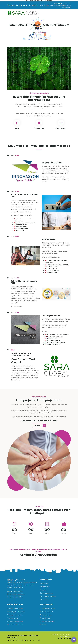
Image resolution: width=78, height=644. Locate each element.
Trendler (43, 590)
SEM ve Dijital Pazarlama (15, 609)
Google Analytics (46, 615)
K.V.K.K (9, 638)
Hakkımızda (44, 584)
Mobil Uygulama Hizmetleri (16, 612)
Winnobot (44, 1)
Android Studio (45, 618)
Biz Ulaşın (40, 426)
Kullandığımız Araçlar (47, 594)
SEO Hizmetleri (12, 618)
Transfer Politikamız (33, 636)
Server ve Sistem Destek (15, 625)
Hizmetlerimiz (45, 587)
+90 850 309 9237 (18, 592)
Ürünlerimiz (44, 600)
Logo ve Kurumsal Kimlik (15, 622)
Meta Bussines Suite (47, 612)
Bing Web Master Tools (48, 622)
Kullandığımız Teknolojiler (48, 597)
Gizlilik (15, 638)
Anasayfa (35, 32)
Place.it (43, 625)
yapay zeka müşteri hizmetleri (34, 1)
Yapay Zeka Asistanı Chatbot (16, 636)
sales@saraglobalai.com (19, 595)
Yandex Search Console (48, 609)
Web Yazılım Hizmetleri (15, 615)
